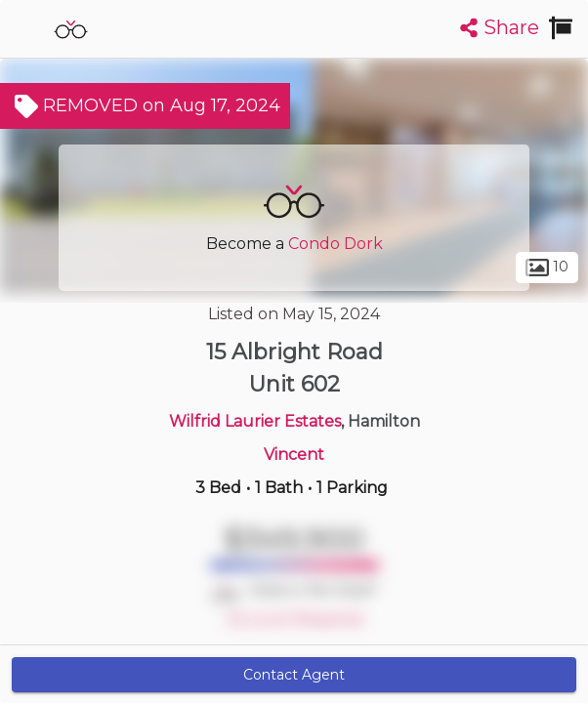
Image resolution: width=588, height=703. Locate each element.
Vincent (294, 455)
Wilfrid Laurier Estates (255, 421)
